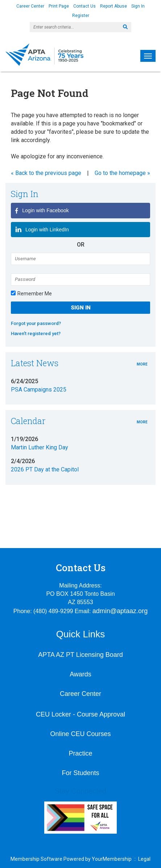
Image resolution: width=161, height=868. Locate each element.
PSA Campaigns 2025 (39, 390)
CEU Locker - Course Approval (80, 714)
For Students (80, 773)
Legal (144, 859)
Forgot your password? (36, 323)
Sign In (138, 6)
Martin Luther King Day (40, 447)
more (142, 364)
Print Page (59, 6)
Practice (80, 753)
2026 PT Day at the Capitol (45, 469)
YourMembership (112, 859)
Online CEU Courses (80, 734)
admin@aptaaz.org (120, 611)
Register (81, 16)
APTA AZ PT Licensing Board (80, 655)
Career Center (30, 6)
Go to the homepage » (122, 173)
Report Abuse (113, 6)
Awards (80, 674)
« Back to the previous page (46, 173)
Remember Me (35, 294)
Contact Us (84, 6)
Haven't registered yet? (36, 333)
